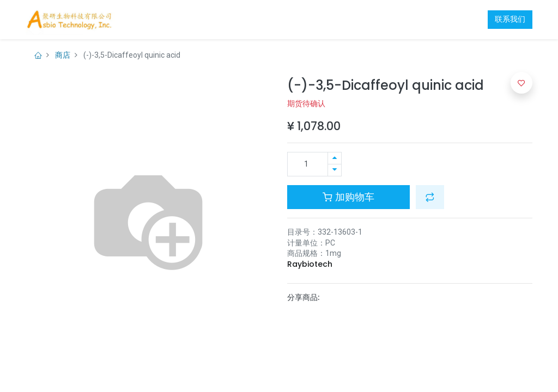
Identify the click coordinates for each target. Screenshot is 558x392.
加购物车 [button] (348, 197)
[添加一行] (335, 158)
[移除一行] (335, 170)
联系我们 (510, 19)
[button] (430, 197)
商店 (63, 55)
